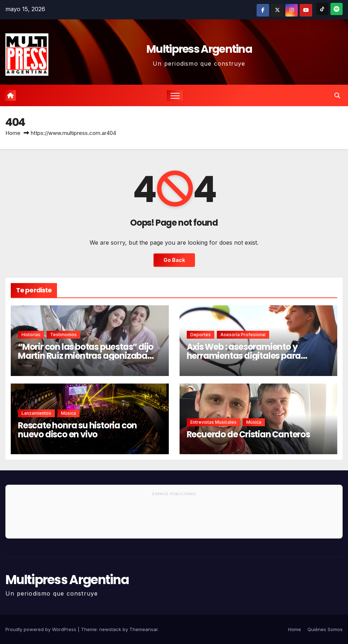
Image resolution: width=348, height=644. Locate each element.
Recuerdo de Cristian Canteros (248, 434)
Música (68, 413)
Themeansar (144, 629)
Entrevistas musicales (213, 422)
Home (13, 133)
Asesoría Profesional (243, 335)
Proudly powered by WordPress (42, 629)
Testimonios (63, 335)
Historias (31, 335)
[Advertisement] (174, 518)
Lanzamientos (36, 413)
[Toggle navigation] (175, 96)
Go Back (174, 260)
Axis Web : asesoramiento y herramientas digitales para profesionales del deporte (244, 356)
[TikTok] (322, 9)
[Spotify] (337, 9)
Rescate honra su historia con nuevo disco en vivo (77, 430)
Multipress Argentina (199, 49)
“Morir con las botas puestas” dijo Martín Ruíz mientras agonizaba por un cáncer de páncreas (86, 356)
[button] (337, 95)
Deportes (201, 335)
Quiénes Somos (325, 629)
